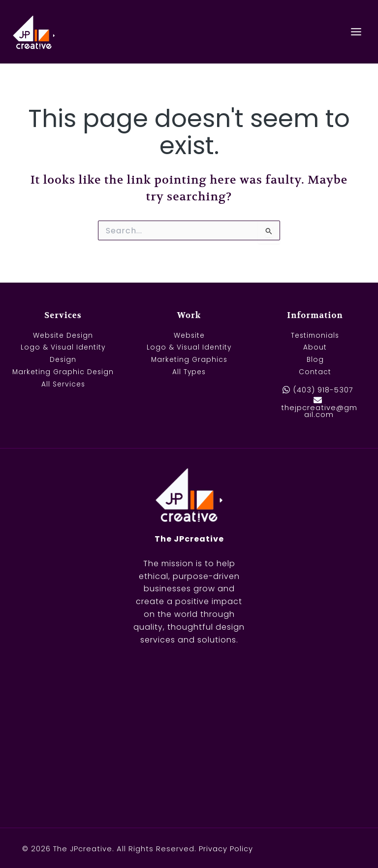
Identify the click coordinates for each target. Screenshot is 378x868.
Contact (315, 372)
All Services (63, 384)
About (315, 348)
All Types (189, 372)
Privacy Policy (226, 849)
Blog (315, 360)
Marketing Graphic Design (63, 372)
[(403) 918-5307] (318, 390)
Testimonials (315, 336)
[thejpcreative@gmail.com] (317, 407)
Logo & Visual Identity (189, 348)
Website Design (63, 336)
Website (189, 336)
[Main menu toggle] (356, 32)
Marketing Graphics (189, 360)
